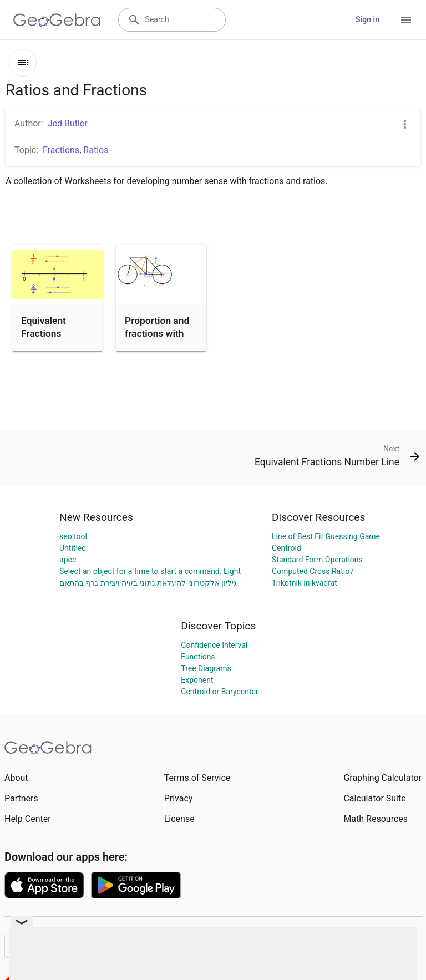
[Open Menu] (406, 20)
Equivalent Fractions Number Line (49, 333)
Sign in (367, 19)
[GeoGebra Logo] (57, 20)
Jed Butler (68, 123)
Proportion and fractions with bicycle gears (157, 333)
